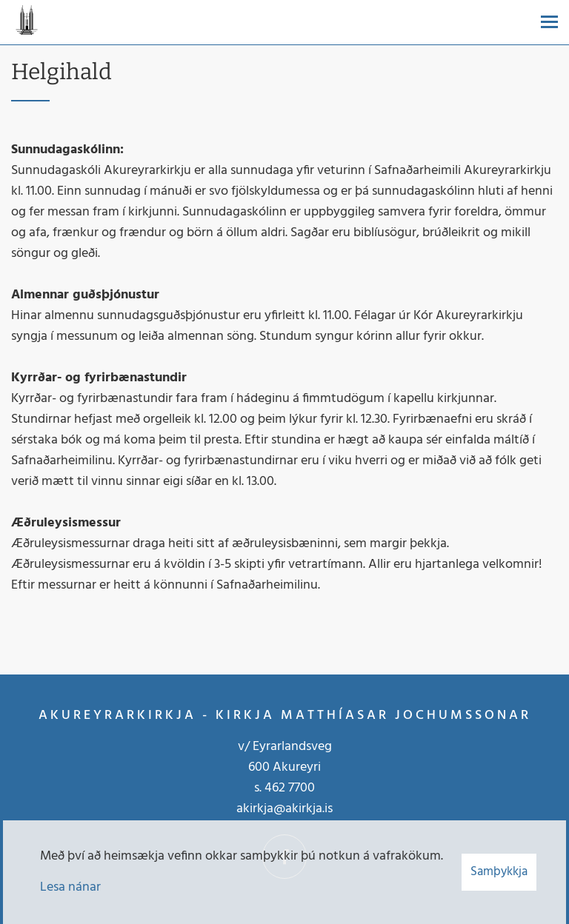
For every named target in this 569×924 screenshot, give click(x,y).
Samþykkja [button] (499, 872)
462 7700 (290, 788)
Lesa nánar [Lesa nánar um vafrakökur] (70, 887)
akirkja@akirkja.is (284, 809)
